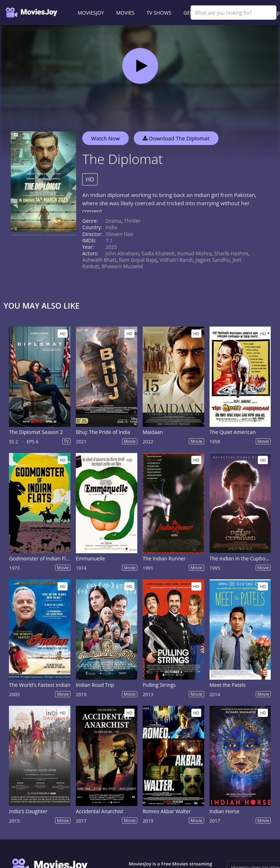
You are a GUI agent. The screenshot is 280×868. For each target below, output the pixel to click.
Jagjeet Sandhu (213, 260)
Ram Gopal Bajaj (138, 260)
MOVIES (125, 13)
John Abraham (122, 253)
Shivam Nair (120, 234)
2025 (111, 247)
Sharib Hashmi (231, 253)
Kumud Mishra (195, 253)
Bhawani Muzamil (122, 266)
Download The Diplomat (176, 138)
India (111, 227)
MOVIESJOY (91, 13)
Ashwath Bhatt (99, 260)
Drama (113, 221)
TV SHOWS (159, 13)
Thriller (132, 221)
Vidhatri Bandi (176, 260)
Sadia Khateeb (158, 253)
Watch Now (105, 138)
